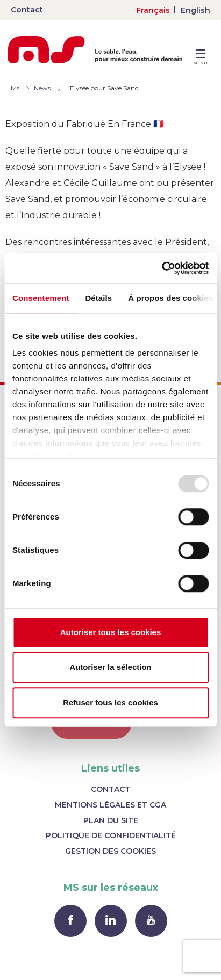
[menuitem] (153, 10)
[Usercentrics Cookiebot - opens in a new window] (162, 268)
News (42, 88)
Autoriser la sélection (110, 667)
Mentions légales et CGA (110, 805)
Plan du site (111, 820)
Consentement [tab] (41, 298)
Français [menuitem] (153, 10)
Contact (27, 10)
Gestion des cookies (110, 851)
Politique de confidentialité (111, 835)
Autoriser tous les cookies (111, 632)
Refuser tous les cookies (110, 702)
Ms (15, 88)
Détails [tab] (98, 298)
